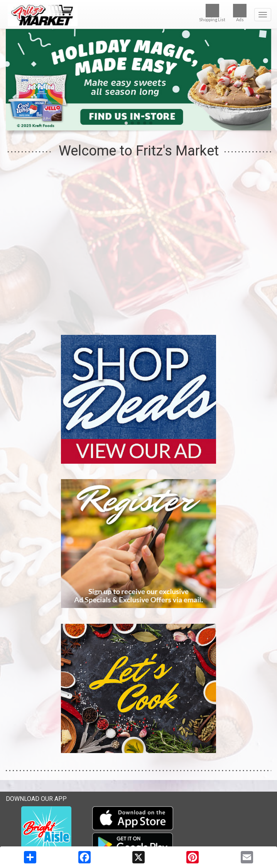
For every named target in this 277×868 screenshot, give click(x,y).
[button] (126, 123)
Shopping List (212, 13)
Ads (240, 13)
